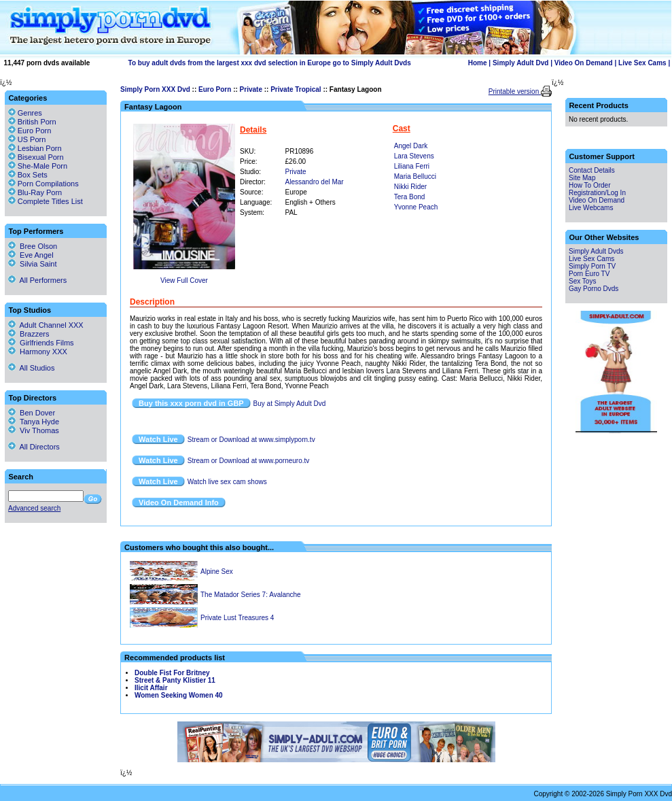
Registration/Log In (597, 193)
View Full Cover (184, 280)
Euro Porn (215, 89)
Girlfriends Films (41, 343)
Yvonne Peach (416, 207)
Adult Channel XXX (46, 325)
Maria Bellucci (415, 176)
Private (251, 89)
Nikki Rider (410, 187)
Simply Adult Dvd (520, 63)
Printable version (515, 91)
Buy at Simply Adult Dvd (290, 404)
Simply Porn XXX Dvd (155, 89)
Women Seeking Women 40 (179, 695)
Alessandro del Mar (315, 182)
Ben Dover (32, 413)
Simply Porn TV (592, 266)
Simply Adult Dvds (596, 251)
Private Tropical (296, 89)
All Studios (31, 368)
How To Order (590, 185)
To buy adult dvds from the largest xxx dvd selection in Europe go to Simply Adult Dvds (270, 63)
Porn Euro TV (589, 274)
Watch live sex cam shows (227, 482)
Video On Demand (584, 63)
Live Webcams (591, 208)
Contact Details (592, 170)
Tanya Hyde (34, 422)
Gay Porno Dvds (594, 289)
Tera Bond (410, 197)
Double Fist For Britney (172, 673)
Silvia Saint (33, 264)
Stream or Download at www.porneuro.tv (249, 461)
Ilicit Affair (151, 688)
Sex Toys (582, 281)
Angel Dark (411, 146)
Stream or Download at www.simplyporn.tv (251, 440)
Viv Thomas (34, 430)
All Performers (37, 280)
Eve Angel (31, 255)
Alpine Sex (217, 572)
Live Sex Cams (642, 63)
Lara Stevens (414, 156)
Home (478, 63)
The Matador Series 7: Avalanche (251, 595)
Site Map (582, 178)
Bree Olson (33, 246)
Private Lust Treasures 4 (237, 618)
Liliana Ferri (412, 166)
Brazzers (29, 334)
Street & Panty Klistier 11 (175, 680)
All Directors (34, 447)
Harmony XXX (38, 352)
